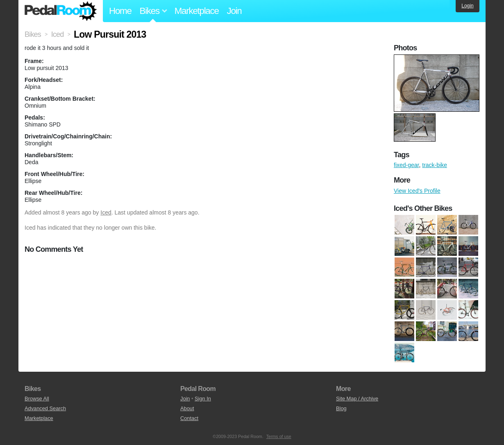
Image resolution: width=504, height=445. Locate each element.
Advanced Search (45, 408)
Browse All (37, 399)
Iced (106, 212)
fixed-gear (406, 165)
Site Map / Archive (357, 399)
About (187, 408)
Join (234, 11)
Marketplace (197, 11)
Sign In (203, 399)
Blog (341, 408)
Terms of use (279, 436)
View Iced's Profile (417, 191)
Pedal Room (61, 11)
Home (120, 11)
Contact (189, 418)
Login (467, 6)
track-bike (435, 165)
